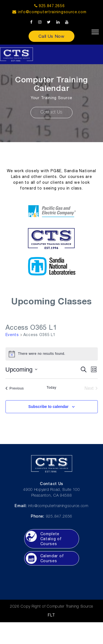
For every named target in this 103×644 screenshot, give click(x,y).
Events (12, 335)
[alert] (52, 354)
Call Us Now (51, 36)
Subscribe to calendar (48, 407)
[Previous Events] (15, 388)
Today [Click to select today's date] (52, 388)
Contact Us (51, 112)
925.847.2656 (50, 6)
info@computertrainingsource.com (52, 12)
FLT (51, 615)
